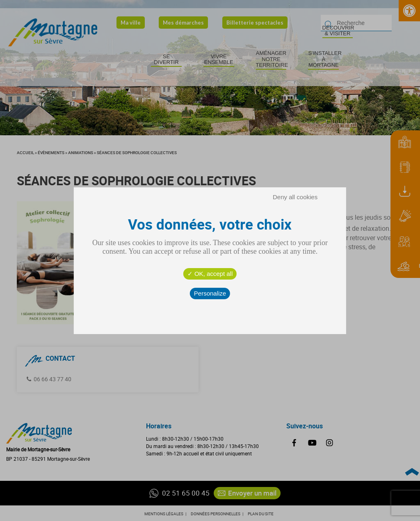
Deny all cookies (295, 197)
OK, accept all (210, 274)
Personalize (210, 293)
